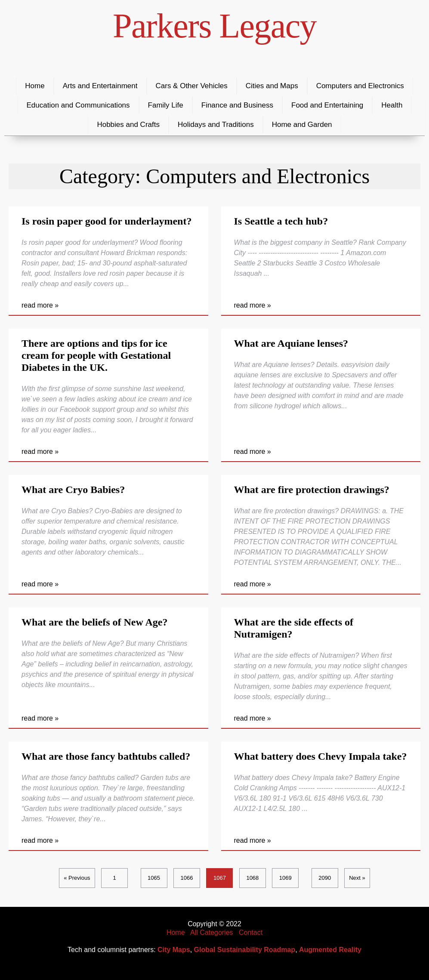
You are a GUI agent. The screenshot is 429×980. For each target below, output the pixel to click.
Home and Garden (302, 125)
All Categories (212, 932)
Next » (357, 878)
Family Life (166, 105)
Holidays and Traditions (216, 125)
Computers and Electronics (360, 86)
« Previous (77, 878)
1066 (187, 878)
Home (35, 86)
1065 (154, 878)
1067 (220, 878)
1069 (285, 878)
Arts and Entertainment (100, 86)
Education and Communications (78, 105)
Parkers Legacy (214, 26)
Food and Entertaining (327, 105)
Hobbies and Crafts (128, 125)
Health (392, 105)
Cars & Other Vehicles (192, 86)
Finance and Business (237, 105)
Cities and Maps (272, 86)
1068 (252, 878)
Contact (251, 932)
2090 (325, 878)
